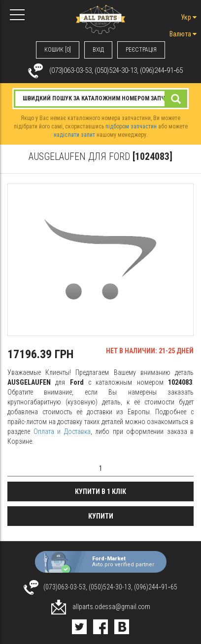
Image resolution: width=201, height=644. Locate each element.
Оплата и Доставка (62, 431)
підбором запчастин (131, 126)
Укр (189, 17)
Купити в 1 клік (100, 491)
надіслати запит (74, 135)
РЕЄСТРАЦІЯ (141, 50)
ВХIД (98, 50)
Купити (101, 516)
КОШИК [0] (58, 50)
